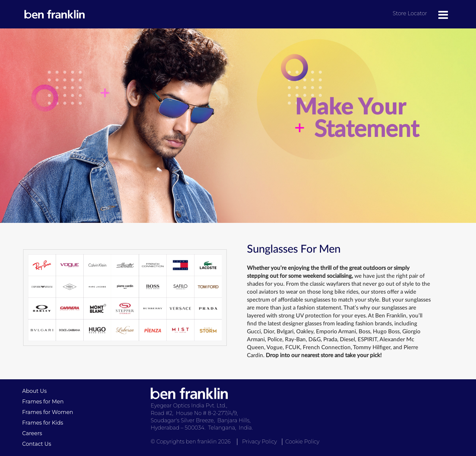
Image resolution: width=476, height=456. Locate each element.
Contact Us (37, 444)
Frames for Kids (43, 423)
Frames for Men (43, 402)
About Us (34, 391)
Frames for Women (48, 412)
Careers (32, 433)
